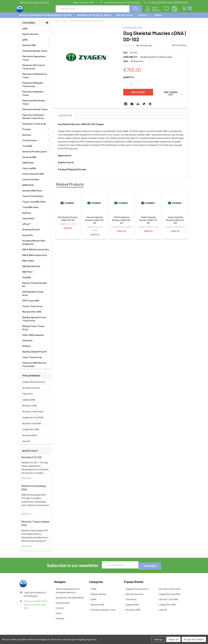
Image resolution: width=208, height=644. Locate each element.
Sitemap (60, 620)
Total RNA (36, 149)
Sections (36, 137)
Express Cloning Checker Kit (35, 287)
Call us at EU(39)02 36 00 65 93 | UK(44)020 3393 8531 (36, 606)
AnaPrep (27, 215)
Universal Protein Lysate (35, 154)
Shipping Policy (83, 634)
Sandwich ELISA (31, 460)
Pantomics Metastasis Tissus (34, 105)
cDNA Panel (28, 165)
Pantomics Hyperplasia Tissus (34, 61)
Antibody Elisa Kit (31, 232)
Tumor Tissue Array (32, 360)
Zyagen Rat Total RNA (33, 420)
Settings (158, 639)
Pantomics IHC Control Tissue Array (34, 69)
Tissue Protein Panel (33, 199)
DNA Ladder (28, 263)
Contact (144, 18)
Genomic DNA (36, 48)
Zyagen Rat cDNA (31, 432)
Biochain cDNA (30, 408)
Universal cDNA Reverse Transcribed (34, 367)
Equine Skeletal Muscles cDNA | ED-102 (175, 221)
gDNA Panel (28, 188)
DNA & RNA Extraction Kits (36, 252)
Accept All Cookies (194, 639)
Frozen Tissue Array (32, 309)
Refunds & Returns (125, 634)
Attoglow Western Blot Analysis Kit (34, 245)
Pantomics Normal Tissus (35, 112)
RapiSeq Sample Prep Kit (35, 354)
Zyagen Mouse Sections (34, 384)
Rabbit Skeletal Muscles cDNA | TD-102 (148, 221)
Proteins (36, 132)
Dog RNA (27, 280)
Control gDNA (29, 171)
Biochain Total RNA (32, 426)
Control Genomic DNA (33, 176)
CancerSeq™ (29, 221)
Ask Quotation (124, 18)
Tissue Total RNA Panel (34, 204)
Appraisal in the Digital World (94, 18)
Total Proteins (36, 143)
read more (26, 481)
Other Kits (27, 343)
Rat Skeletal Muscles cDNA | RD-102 (68, 219)
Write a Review (179, 48)
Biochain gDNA (30, 438)
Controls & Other (31, 182)
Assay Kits (28, 238)
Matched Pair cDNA (32, 314)
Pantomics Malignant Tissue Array (33, 87)
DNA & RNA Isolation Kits (35, 258)
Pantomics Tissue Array (34, 126)
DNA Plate (27, 274)
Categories (29, 25)
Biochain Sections (31, 390)
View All (26, 444)
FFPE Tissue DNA (31, 303)
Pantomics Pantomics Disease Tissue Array (33, 119)
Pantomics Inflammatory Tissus (35, 78)
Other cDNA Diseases (33, 338)
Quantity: (129, 80)
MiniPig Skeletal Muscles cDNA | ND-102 (121, 221)
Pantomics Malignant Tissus (33, 96)
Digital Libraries (30, 37)
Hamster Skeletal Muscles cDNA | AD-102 (95, 221)
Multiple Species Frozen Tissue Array (34, 322)
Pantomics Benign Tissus (35, 53)
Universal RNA (29, 160)
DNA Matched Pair (31, 269)
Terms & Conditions (41, 634)
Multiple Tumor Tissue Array (33, 330)
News (159, 18)
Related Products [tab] (70, 185)
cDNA (36, 31)
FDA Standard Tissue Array (33, 296)
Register (153, 12)
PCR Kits (27, 349)
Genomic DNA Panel (32, 193)
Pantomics (28, 396)
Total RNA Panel (30, 210)
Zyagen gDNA (29, 402)
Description (65, 116)
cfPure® (26, 227)
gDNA (36, 42)
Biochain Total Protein (33, 414)
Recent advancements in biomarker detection (46, 18)
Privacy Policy (167, 634)
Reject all (173, 639)
